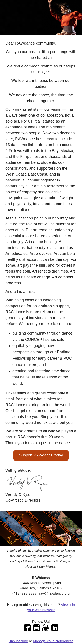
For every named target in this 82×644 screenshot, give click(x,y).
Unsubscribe (18, 641)
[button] (41, 455)
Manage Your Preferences (53, 641)
